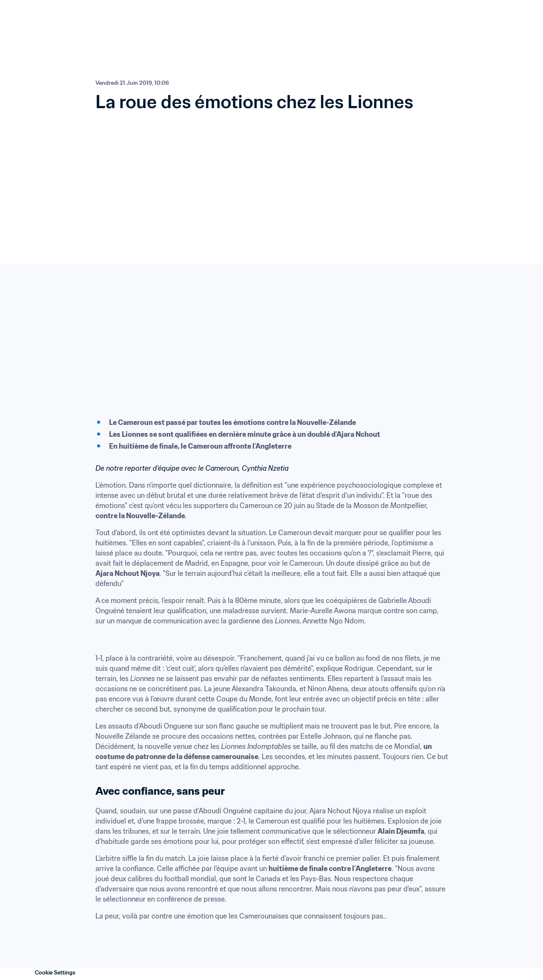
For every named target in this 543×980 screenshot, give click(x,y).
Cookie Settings (55, 973)
